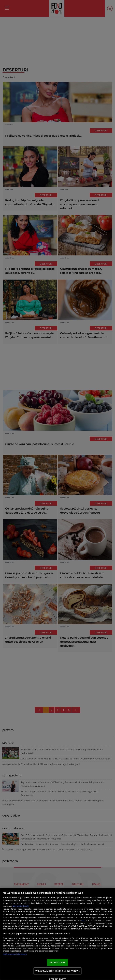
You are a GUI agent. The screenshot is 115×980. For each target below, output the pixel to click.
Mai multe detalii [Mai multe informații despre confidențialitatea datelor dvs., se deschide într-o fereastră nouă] (21, 906)
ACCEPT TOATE (57, 962)
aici (83, 920)
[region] (57, 934)
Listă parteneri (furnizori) (15, 954)
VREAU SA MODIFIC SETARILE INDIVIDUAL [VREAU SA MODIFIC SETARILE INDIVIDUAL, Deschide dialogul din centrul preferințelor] (57, 971)
